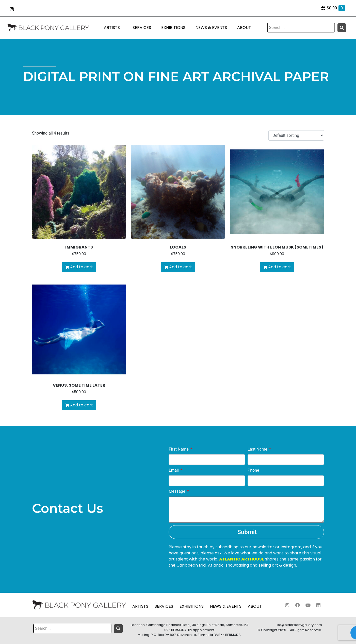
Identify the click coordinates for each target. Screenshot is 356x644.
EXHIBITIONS (173, 28)
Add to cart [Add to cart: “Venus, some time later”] (82, 405)
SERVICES (142, 28)
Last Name (258, 449)
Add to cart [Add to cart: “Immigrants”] (82, 267)
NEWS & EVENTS (211, 28)
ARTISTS (112, 28)
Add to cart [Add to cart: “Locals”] (181, 267)
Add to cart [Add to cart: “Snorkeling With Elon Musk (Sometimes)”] (280, 267)
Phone (253, 470)
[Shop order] (296, 135)
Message (177, 491)
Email (174, 470)
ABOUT (244, 28)
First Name (179, 449)
